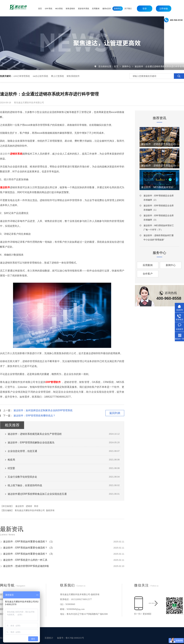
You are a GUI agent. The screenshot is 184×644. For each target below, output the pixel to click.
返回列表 (115, 413)
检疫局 (11, 460)
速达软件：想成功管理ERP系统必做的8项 (26, 566)
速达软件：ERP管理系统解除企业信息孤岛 (31, 443)
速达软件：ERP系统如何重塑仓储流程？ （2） (29, 548)
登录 (145, 9)
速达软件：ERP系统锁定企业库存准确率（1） (159, 208)
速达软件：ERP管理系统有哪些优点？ (34, 416)
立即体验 (164, 9)
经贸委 (11, 468)
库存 (36, 506)
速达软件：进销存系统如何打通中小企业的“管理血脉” (159, 238)
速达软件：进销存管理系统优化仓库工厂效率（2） (159, 144)
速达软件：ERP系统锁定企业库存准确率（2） (159, 198)
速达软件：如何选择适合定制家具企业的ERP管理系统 (43, 410)
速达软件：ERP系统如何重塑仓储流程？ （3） (29, 554)
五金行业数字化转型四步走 (22, 477)
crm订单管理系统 (22, 76)
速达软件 (20, 506)
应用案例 (148, 265)
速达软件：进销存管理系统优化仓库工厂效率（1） (159, 166)
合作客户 (148, 274)
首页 (116, 66)
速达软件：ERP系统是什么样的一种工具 (25, 560)
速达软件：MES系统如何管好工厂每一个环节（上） (159, 187)
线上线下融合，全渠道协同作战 (25, 485)
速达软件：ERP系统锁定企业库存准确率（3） (159, 218)
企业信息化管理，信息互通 (22, 451)
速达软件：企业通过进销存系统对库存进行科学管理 (159, 66)
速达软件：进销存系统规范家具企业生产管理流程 (35, 434)
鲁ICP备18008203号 (75, 638)
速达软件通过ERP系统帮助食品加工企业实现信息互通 (37, 494)
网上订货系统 (57, 76)
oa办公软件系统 (40, 76)
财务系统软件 (73, 76)
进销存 (29, 506)
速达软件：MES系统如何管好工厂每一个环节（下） (159, 228)
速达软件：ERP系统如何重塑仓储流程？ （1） (29, 542)
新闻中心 (127, 66)
